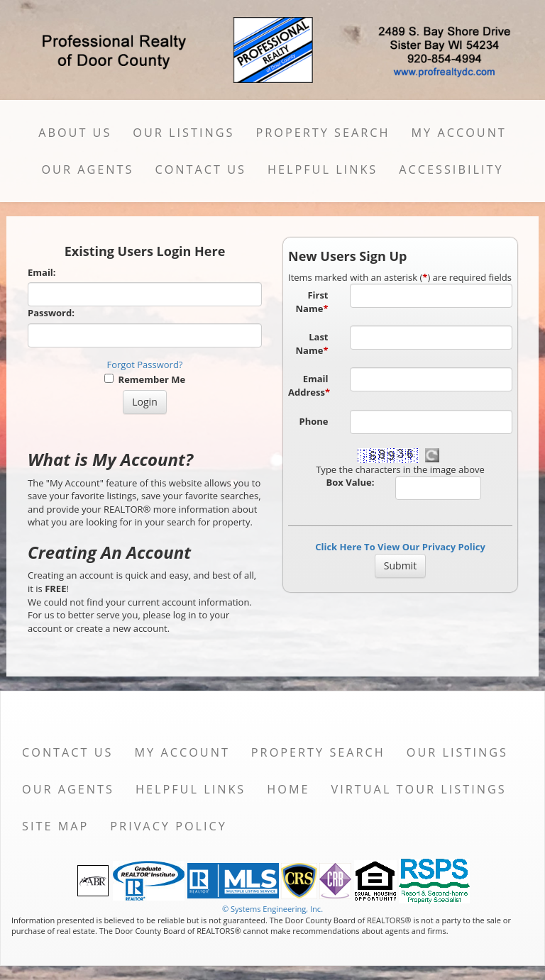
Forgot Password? (145, 364)
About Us (75, 133)
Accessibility (451, 169)
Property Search (323, 133)
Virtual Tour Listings (419, 789)
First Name (312, 302)
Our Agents (87, 169)
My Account (458, 133)
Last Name (312, 344)
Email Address (309, 385)
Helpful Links (323, 169)
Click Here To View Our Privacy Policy (400, 547)
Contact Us (200, 169)
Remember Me (145, 379)
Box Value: (351, 482)
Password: (51, 313)
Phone (314, 421)
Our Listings (183, 133)
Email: (42, 272)
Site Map (55, 826)
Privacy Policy (169, 826)
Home (288, 789)
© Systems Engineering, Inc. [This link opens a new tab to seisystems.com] (272, 909)
